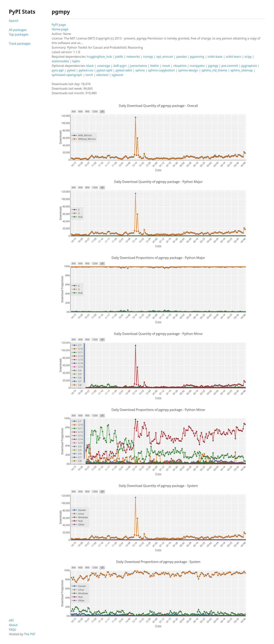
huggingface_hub (99, 57)
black (90, 66)
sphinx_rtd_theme (214, 70)
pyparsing (197, 57)
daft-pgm (120, 66)
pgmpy (213, 66)
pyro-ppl (58, 70)
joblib (119, 57)
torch (89, 75)
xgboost (117, 75)
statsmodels (60, 61)
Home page (60, 29)
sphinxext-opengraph (67, 75)
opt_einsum (165, 57)
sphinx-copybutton (161, 70)
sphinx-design (188, 70)
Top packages (18, 34)
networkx (133, 57)
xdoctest (102, 75)
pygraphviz (249, 66)
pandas (181, 57)
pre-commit (230, 66)
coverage (104, 66)
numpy (148, 57)
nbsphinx (180, 66)
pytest (71, 70)
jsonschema (139, 66)
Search (14, 21)
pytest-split (105, 70)
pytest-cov (86, 70)
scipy (248, 57)
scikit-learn (233, 57)
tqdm (76, 61)
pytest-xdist (124, 70)
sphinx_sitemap (242, 70)
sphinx (140, 70)
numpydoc (197, 66)
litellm (155, 66)
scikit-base (215, 57)
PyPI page (59, 25)
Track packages (20, 44)
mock (166, 66)
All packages (18, 30)
